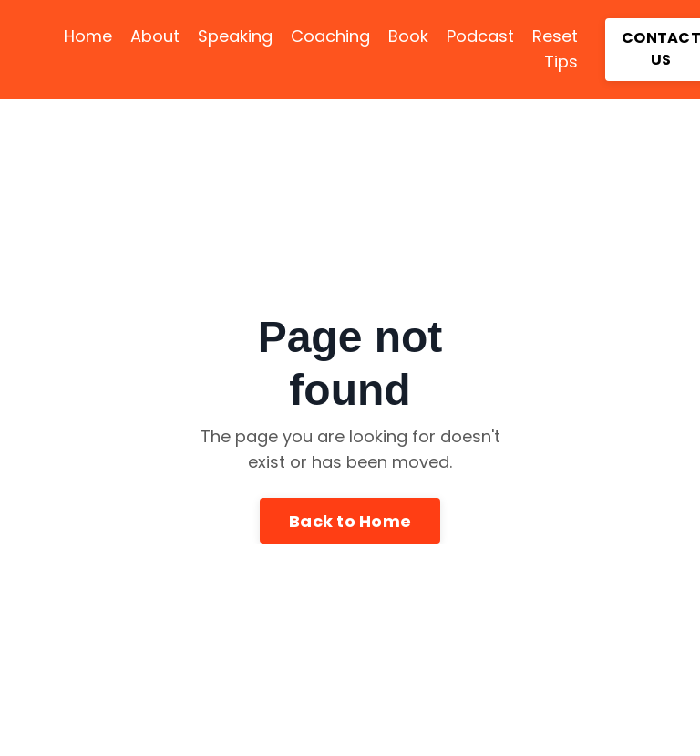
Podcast (480, 36)
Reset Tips (555, 49)
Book (408, 36)
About (155, 36)
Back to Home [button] (350, 521)
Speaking (235, 36)
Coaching (330, 36)
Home (88, 36)
